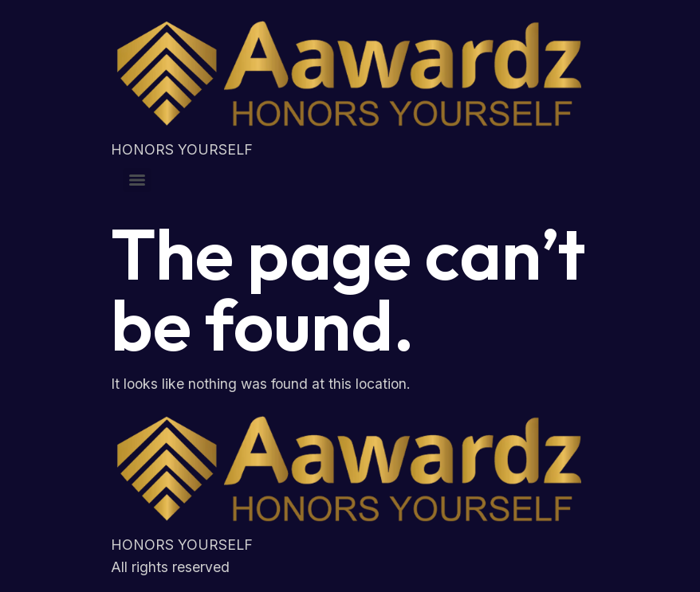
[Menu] (137, 180)
